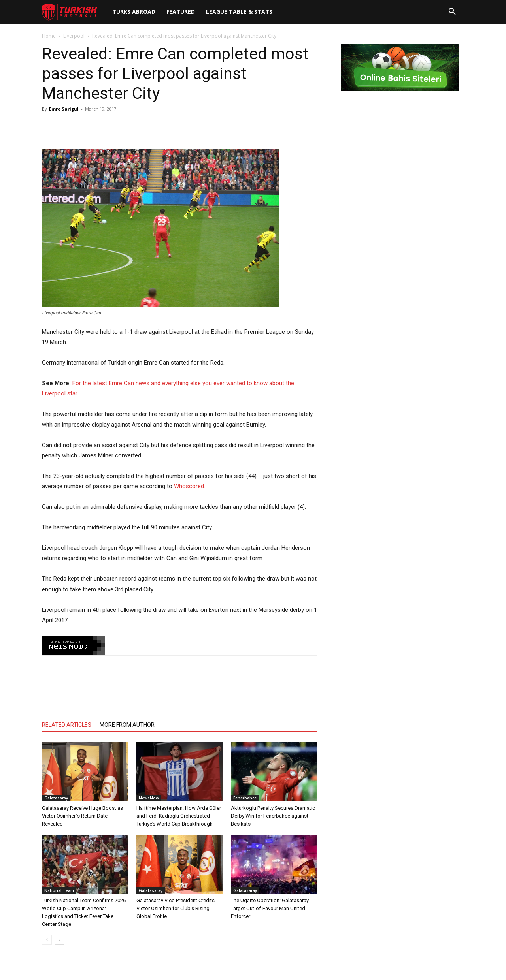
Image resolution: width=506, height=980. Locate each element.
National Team (59, 890)
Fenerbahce (245, 798)
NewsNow (149, 798)
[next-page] (59, 940)
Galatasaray (56, 798)
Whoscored (189, 486)
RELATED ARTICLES (67, 725)
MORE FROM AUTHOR (127, 725)
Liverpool (74, 36)
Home (49, 36)
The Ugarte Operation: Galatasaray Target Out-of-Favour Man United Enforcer (270, 908)
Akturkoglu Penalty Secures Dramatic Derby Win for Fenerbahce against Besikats (273, 816)
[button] (452, 12)
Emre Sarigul (64, 109)
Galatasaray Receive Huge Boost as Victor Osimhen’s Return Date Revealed (82, 816)
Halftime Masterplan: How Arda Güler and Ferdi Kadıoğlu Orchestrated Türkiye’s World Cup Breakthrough (179, 816)
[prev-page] (47, 940)
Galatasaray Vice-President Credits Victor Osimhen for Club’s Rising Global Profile (176, 908)
